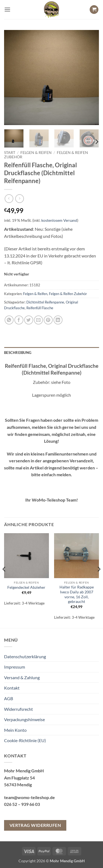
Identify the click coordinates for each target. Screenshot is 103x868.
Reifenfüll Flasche (40, 308)
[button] (7, 9)
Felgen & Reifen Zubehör (68, 294)
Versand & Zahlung (22, 677)
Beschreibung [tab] (18, 353)
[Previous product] (19, 198)
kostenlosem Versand (59, 220)
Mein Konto (15, 730)
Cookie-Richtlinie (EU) (25, 740)
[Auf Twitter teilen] (29, 320)
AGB (9, 698)
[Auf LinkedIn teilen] (58, 320)
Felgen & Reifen (36, 153)
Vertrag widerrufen (35, 825)
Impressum (15, 667)
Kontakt (12, 688)
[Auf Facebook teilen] (19, 320)
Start (10, 153)
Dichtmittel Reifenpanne (45, 302)
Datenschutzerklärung (25, 656)
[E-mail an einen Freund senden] (38, 320)
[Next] (96, 142)
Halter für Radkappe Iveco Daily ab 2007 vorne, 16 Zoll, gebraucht (77, 594)
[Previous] (4, 580)
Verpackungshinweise (24, 719)
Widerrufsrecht (18, 709)
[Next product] (9, 198)
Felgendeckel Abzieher (26, 587)
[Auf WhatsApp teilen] (9, 320)
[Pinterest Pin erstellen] (48, 320)
